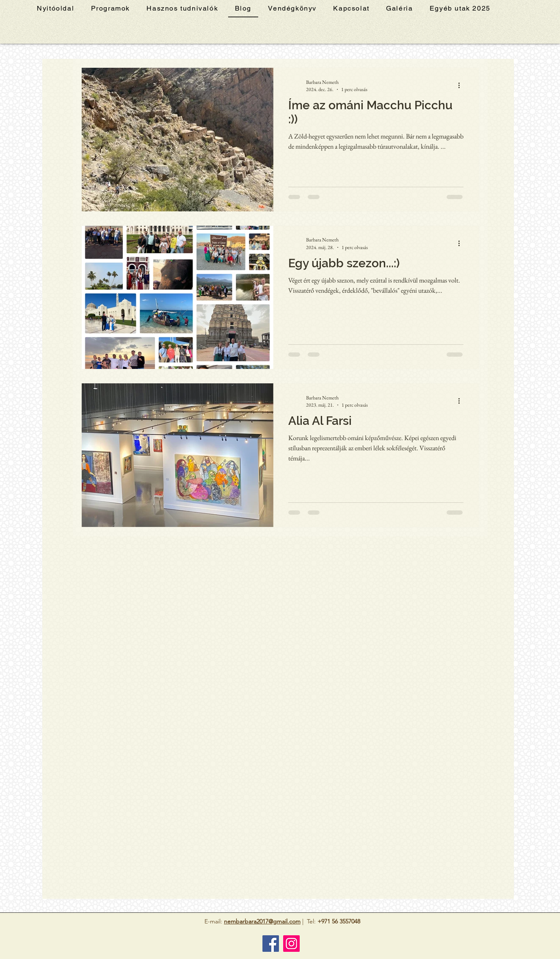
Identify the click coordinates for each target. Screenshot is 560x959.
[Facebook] (271, 944)
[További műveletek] (462, 86)
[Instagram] (291, 944)
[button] (460, 9)
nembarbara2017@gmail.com (262, 921)
